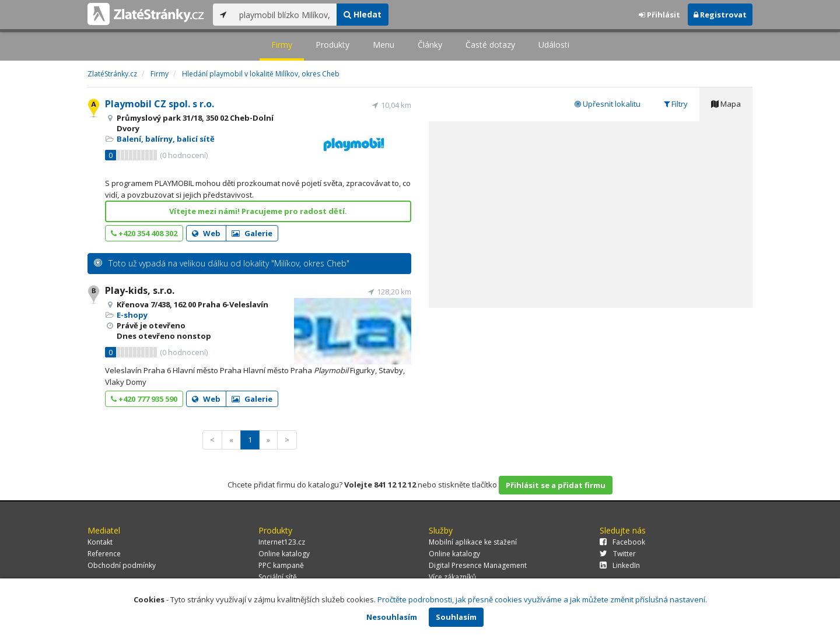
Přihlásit (659, 15)
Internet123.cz (282, 542)
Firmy (282, 45)
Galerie (252, 233)
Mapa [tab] (726, 104)
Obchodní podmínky (122, 565)
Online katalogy (284, 554)
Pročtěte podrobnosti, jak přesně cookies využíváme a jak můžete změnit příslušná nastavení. (542, 599)
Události (554, 45)
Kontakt (100, 542)
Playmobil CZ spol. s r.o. (160, 104)
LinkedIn (620, 565)
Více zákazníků (452, 577)
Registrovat (720, 15)
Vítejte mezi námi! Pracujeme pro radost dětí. (258, 211)
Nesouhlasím (392, 617)
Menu (384, 45)
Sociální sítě (278, 577)
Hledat (363, 14)
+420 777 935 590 (144, 399)
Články (430, 45)
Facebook (622, 542)
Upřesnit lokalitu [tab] (608, 104)
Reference (104, 554)
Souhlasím (456, 617)
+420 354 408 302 (144, 233)
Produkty (332, 45)
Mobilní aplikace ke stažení (473, 542)
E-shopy (132, 315)
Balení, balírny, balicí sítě (166, 139)
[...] (285, 15)
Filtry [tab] (676, 104)
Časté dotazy (490, 45)
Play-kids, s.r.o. (140, 290)
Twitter (618, 554)
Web (206, 233)
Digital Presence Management (478, 565)
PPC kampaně (281, 565)
